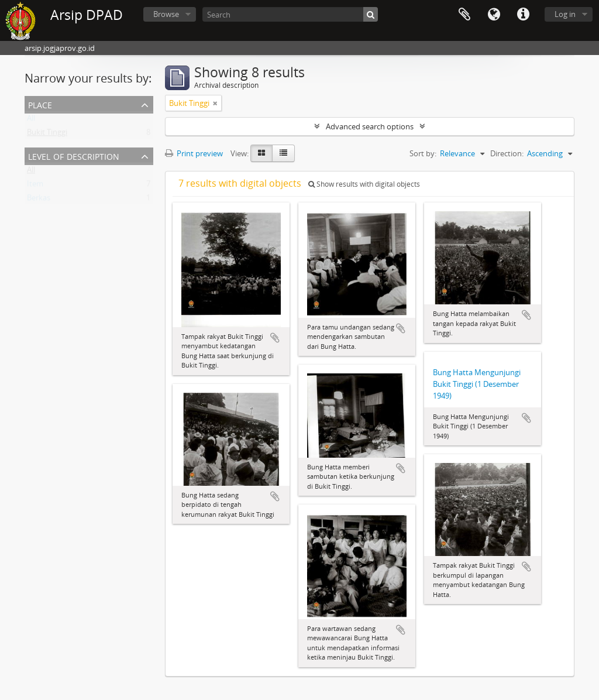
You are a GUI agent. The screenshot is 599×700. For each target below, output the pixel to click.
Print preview (194, 153)
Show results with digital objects (364, 184)
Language (494, 15)
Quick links (523, 15)
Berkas (39, 200)
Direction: (507, 153)
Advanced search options (370, 126)
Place (40, 104)
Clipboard (464, 15)
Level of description (74, 155)
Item (35, 186)
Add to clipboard (275, 338)
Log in (565, 14)
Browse (166, 14)
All (31, 121)
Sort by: (423, 153)
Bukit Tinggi (47, 135)
